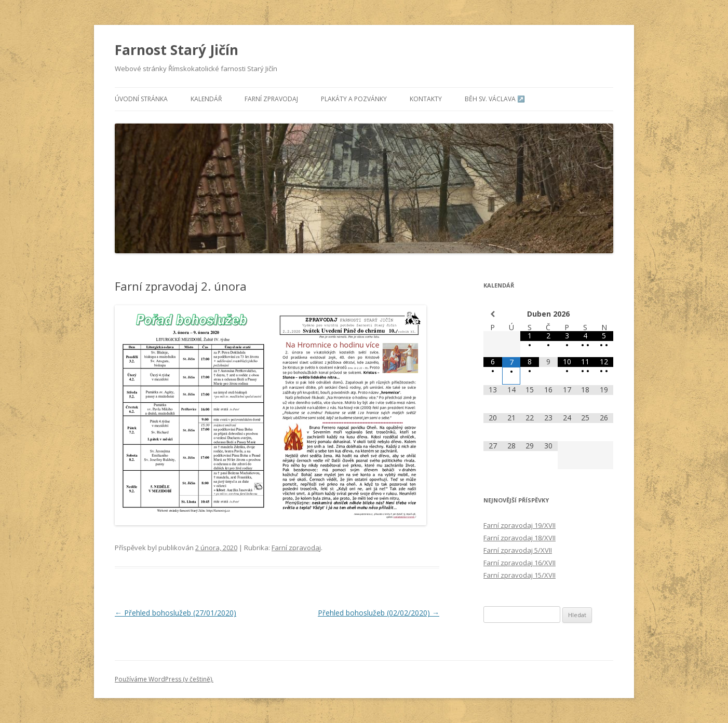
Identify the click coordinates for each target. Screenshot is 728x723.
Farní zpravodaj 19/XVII (520, 525)
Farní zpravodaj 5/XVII (518, 550)
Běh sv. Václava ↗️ (495, 99)
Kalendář (206, 99)
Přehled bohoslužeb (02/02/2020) (379, 613)
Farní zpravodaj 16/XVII (520, 563)
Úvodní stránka (141, 99)
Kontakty (426, 99)
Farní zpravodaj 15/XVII (520, 575)
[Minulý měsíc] (493, 314)
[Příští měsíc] (604, 314)
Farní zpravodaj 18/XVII (520, 538)
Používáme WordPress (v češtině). (164, 679)
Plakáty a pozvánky (354, 99)
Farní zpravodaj (271, 99)
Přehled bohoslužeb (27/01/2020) (176, 613)
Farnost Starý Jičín (177, 50)
